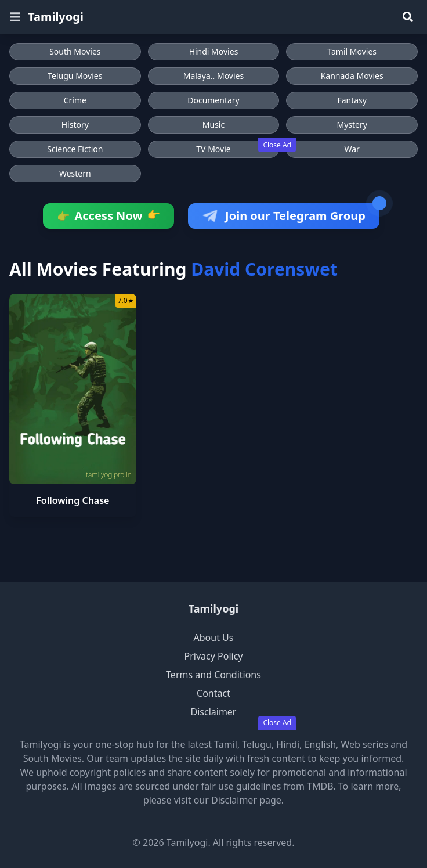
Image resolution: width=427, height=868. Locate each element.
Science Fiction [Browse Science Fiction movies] (75, 149)
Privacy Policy (214, 656)
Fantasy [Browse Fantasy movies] (352, 100)
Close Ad (277, 145)
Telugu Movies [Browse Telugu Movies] (75, 76)
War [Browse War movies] (352, 149)
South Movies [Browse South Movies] (75, 51)
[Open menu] (15, 17)
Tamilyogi (56, 17)
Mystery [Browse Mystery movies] (352, 125)
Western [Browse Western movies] (75, 173)
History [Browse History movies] (75, 125)
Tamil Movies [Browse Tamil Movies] (352, 51)
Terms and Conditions (213, 675)
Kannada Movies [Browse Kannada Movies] (352, 76)
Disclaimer (214, 712)
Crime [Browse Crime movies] (75, 100)
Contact (213, 693)
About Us (214, 638)
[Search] (408, 17)
